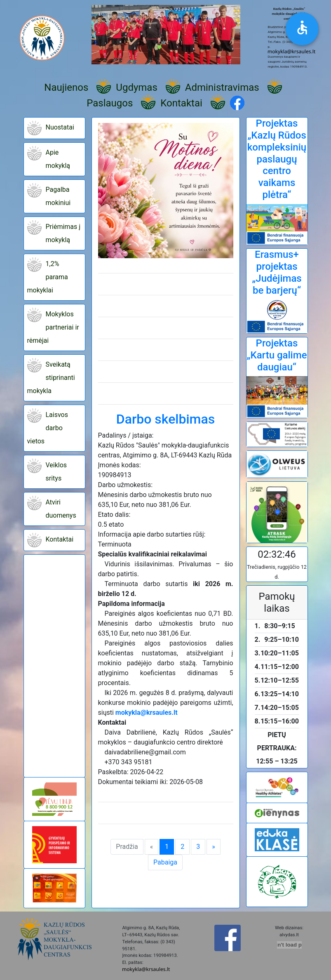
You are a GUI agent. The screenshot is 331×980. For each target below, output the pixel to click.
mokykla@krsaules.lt (147, 713)
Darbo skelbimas (165, 419)
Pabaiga (165, 862)
